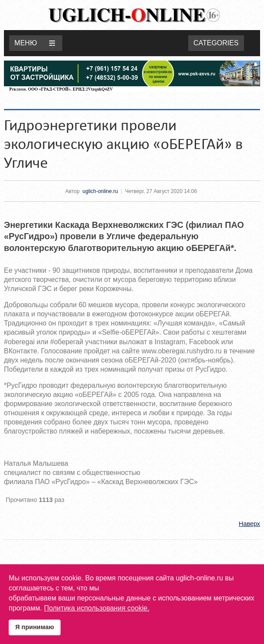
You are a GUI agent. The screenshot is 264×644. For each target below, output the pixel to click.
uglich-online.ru (100, 191)
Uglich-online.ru (134, 15)
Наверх (249, 524)
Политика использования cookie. (97, 608)
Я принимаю (35, 627)
